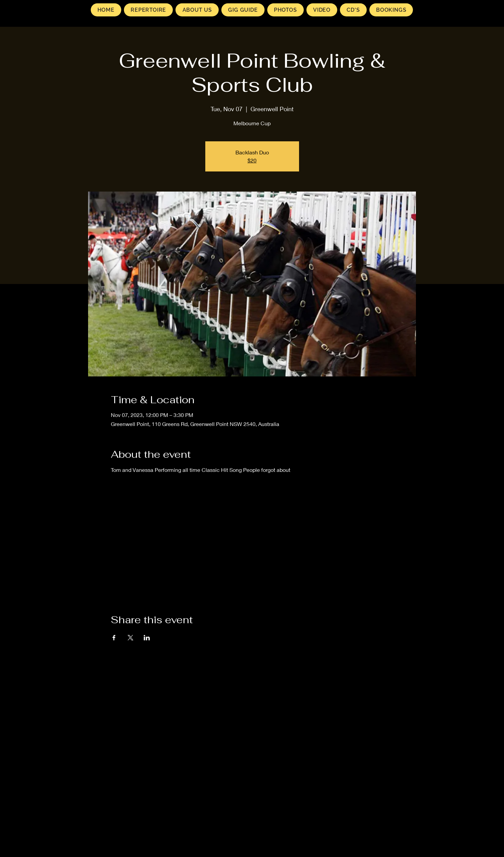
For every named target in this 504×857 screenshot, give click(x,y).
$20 (252, 160)
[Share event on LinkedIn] (147, 638)
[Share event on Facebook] (114, 638)
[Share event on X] (130, 638)
